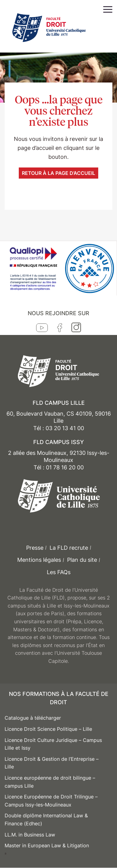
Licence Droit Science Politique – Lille (48, 729)
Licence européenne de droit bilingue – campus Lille (50, 782)
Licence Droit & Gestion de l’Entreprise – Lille (52, 763)
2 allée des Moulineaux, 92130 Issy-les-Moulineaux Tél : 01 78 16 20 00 (59, 460)
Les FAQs (59, 572)
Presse (35, 548)
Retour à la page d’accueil (58, 173)
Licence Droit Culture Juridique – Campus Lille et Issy (53, 744)
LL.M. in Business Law (30, 835)
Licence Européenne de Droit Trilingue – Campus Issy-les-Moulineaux (51, 801)
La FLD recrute (69, 548)
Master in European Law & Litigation (47, 845)
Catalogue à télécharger (33, 718)
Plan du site (82, 560)
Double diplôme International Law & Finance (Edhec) (46, 819)
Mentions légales (39, 560)
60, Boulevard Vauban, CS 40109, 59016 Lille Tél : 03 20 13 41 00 (59, 421)
